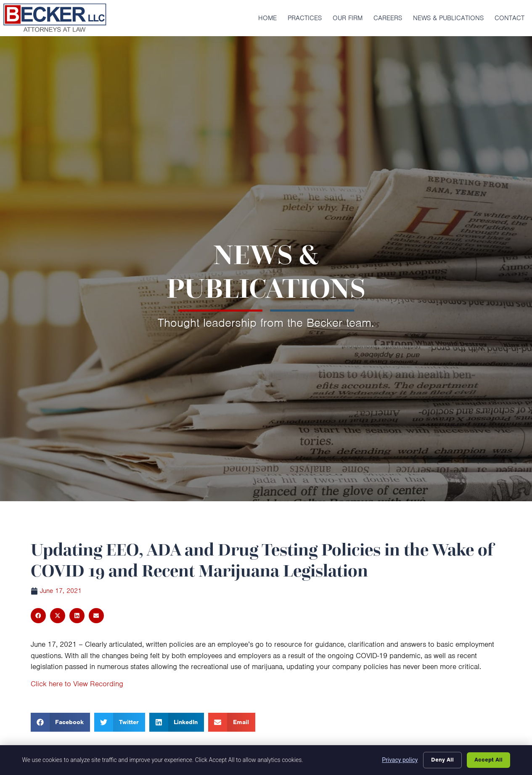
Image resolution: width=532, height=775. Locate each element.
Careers (388, 18)
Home (267, 18)
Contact (510, 18)
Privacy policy (400, 760)
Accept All (488, 760)
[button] (38, 616)
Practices (305, 18)
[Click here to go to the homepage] (55, 18)
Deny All (442, 760)
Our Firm (348, 18)
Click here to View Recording (77, 684)
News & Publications (448, 18)
